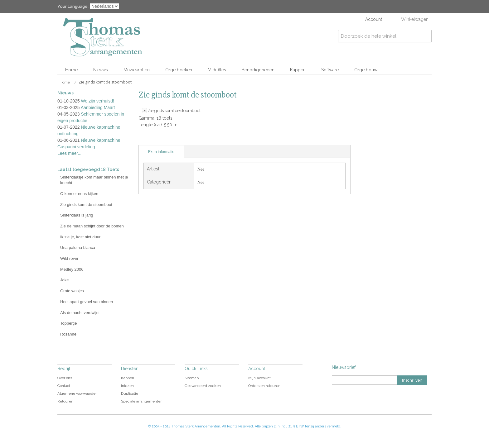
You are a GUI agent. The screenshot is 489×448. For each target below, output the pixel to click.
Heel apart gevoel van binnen (87, 302)
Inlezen (127, 386)
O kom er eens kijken (79, 194)
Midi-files (217, 70)
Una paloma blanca (78, 248)
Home (71, 70)
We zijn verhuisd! (98, 101)
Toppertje (68, 323)
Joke (64, 280)
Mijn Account (259, 378)
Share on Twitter (170, 139)
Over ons (65, 378)
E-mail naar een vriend (145, 139)
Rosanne (68, 334)
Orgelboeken (179, 70)
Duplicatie (130, 393)
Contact (64, 386)
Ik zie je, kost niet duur (80, 237)
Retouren (65, 401)
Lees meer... (69, 153)
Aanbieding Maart (98, 107)
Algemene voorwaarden (77, 393)
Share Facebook (157, 139)
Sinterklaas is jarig (77, 215)
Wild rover (69, 258)
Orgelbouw (366, 70)
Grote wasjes (72, 291)
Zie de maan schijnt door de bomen (92, 226)
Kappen (298, 70)
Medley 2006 (72, 269)
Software (330, 70)
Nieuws (101, 70)
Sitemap (192, 378)
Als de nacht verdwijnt (80, 313)
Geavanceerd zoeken (203, 386)
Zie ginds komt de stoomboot (174, 111)
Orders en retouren (264, 386)
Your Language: (73, 6)
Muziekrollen (137, 70)
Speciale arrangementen (142, 401)
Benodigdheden (258, 70)
